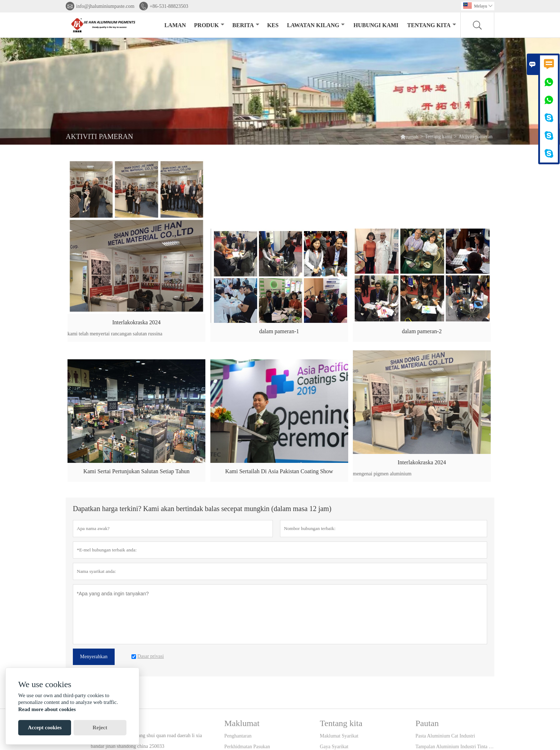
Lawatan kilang (316, 25)
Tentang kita (432, 25)
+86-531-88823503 (169, 6)
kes (273, 25)
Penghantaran (238, 736)
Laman (175, 25)
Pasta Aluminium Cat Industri (445, 736)
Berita (246, 25)
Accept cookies (45, 727)
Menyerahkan (94, 657)
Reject (100, 727)
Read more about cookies (47, 709)
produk (209, 25)
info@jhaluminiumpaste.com (105, 6)
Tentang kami (438, 137)
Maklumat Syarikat (339, 736)
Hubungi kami (376, 25)
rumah (409, 137)
